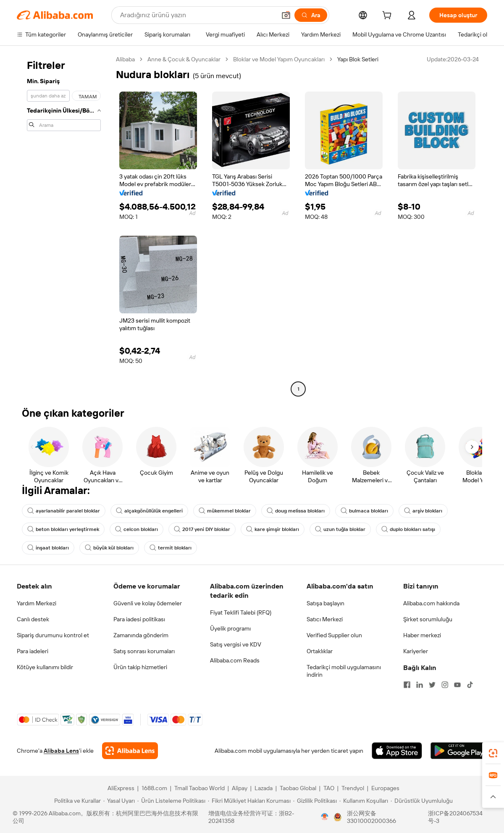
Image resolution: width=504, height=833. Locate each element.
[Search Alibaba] (197, 15)
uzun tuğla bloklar (340, 529)
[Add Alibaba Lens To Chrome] (130, 751)
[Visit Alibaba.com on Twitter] (432, 685)
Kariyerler (416, 651)
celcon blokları (136, 529)
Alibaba (125, 59)
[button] (286, 15)
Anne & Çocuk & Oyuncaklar (184, 59)
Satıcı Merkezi (325, 619)
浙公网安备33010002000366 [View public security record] (371, 817)
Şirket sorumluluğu (428, 619)
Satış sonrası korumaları (144, 651)
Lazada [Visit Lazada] (264, 788)
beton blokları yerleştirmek (63, 529)
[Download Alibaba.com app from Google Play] (459, 751)
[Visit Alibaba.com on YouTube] (457, 685)
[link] (493, 753)
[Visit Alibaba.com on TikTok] (470, 685)
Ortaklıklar (320, 651)
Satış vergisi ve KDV (236, 644)
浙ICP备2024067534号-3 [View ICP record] (455, 817)
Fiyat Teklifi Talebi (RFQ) (241, 612)
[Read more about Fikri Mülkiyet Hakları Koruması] (249, 801)
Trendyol (353, 788)
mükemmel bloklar (225, 511)
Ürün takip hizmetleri (140, 667)
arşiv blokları (423, 511)
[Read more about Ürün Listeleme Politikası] (171, 801)
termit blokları (171, 548)
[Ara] (311, 15)
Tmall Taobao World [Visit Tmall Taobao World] (199, 788)
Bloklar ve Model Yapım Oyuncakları (279, 59)
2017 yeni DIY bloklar (202, 529)
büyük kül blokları (109, 548)
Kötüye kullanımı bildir (45, 667)
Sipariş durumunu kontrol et (53, 635)
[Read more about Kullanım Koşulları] (364, 801)
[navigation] (64, 225)
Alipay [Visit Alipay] (240, 788)
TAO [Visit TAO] (329, 788)
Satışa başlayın (325, 603)
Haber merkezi (422, 635)
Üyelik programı (230, 628)
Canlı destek (33, 619)
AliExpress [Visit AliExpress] (121, 788)
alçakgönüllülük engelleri (149, 511)
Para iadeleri (33, 651)
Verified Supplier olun (334, 635)
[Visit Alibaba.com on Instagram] (445, 685)
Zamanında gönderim (141, 635)
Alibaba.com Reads (235, 660)
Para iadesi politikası (139, 619)
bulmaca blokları (364, 511)
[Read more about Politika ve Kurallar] (76, 801)
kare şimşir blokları (273, 529)
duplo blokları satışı (408, 529)
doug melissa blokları (296, 511)
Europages (385, 788)
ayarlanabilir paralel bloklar (64, 511)
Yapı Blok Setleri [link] (358, 59)
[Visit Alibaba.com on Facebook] (407, 685)
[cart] (388, 16)
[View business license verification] (325, 817)
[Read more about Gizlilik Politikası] (315, 801)
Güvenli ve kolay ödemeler (148, 603)
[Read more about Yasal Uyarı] (119, 801)
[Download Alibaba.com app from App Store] (397, 751)
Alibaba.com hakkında (431, 603)
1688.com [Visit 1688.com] (154, 788)
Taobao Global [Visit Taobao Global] (298, 788)
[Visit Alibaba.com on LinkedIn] (420, 685)
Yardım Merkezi (37, 603)
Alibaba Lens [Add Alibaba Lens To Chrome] (61, 751)
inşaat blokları (48, 548)
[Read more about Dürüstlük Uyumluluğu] (422, 801)
